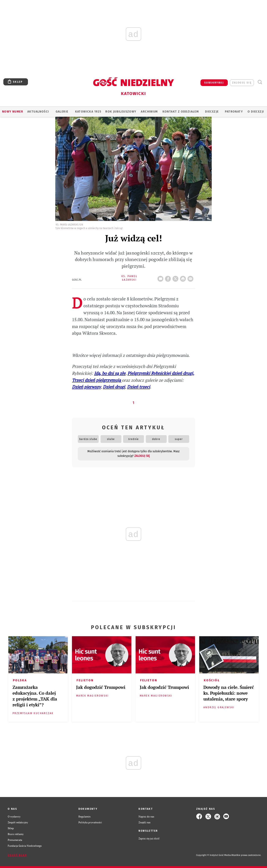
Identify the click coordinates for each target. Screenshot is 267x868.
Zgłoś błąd (17, 855)
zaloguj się (242, 83)
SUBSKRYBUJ (214, 83)
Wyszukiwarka (260, 82)
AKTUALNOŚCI (38, 112)
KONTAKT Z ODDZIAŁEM (181, 112)
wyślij (191, 278)
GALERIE (62, 112)
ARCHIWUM (149, 112)
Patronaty (234, 112)
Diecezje (212, 112)
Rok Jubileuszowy (121, 112)
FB (169, 278)
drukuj (184, 278)
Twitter (176, 278)
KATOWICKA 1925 (88, 112)
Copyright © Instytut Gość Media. (214, 855)
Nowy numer (13, 112)
